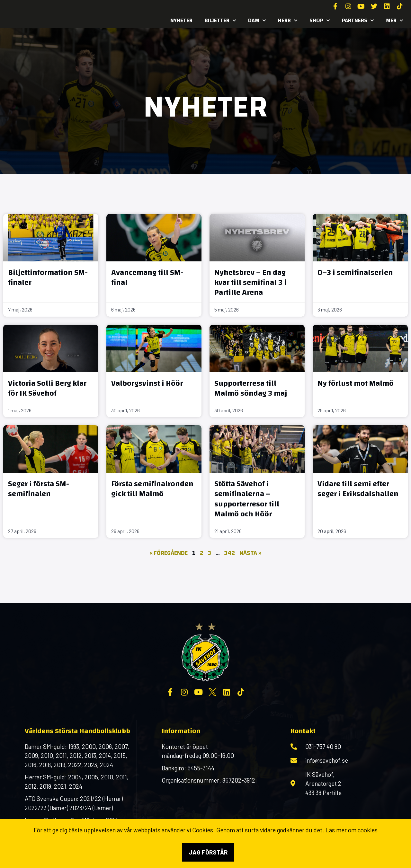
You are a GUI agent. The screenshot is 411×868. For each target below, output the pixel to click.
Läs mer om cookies (352, 830)
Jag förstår (208, 852)
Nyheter (181, 20)
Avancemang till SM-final (147, 278)
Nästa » (250, 553)
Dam (257, 21)
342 (230, 553)
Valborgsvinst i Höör (147, 383)
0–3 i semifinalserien (355, 273)
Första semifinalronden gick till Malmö (152, 489)
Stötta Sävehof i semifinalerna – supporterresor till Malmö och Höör (247, 499)
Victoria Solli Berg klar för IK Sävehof (47, 388)
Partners (358, 21)
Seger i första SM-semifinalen (39, 489)
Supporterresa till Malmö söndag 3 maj (251, 388)
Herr (288, 21)
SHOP (320, 21)
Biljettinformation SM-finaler (48, 278)
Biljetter (220, 21)
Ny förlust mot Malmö (356, 383)
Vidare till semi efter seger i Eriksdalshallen (358, 489)
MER (394, 21)
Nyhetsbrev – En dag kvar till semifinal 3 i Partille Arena (250, 283)
